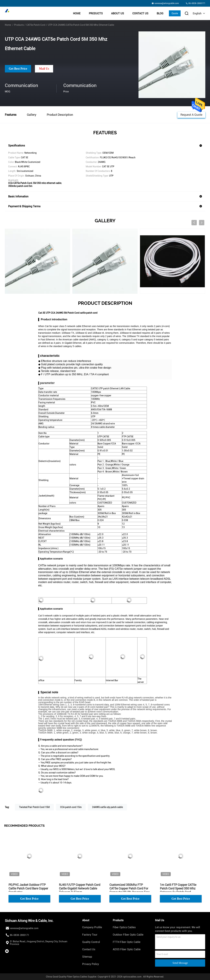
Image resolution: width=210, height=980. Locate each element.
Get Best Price (18, 69)
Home (77, 13)
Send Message (180, 963)
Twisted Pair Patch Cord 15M (34, 807)
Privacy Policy (91, 964)
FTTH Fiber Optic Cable (127, 942)
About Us (118, 13)
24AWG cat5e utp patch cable (107, 807)
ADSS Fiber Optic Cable (127, 949)
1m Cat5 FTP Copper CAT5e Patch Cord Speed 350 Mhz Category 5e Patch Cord (178, 888)
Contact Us (140, 13)
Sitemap (87, 957)
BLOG (160, 13)
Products (96, 13)
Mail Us (44, 69)
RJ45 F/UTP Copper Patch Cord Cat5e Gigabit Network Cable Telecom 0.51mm (80, 888)
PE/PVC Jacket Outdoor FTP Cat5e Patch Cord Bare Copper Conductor (28, 888)
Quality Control (91, 942)
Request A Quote (191, 114)
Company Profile (92, 927)
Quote (175, 13)
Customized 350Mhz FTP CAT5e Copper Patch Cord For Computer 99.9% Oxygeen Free (129, 888)
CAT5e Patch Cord (36, 25)
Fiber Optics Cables (124, 927)
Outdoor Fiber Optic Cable (128, 935)
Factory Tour (90, 935)
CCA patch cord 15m (71, 807)
